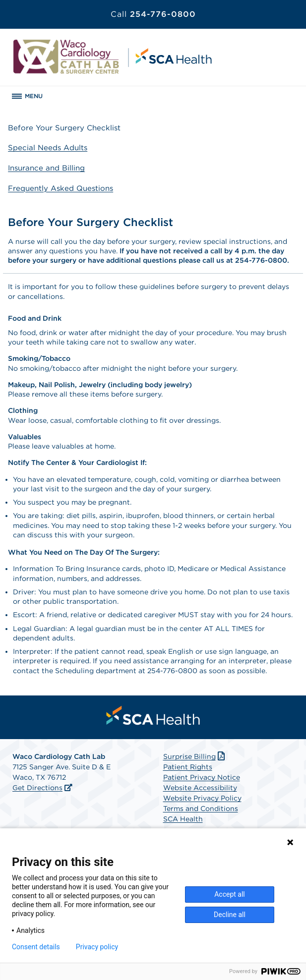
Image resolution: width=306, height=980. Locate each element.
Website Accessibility (200, 788)
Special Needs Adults (48, 148)
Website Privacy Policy (202, 798)
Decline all (230, 915)
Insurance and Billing (46, 168)
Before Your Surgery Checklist (64, 128)
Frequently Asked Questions (61, 188)
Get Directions (37, 788)
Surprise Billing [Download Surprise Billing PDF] (195, 756)
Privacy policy (97, 947)
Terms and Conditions (201, 808)
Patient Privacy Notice (202, 777)
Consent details (36, 947)
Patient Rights (188, 767)
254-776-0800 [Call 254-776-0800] (153, 14)
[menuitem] (153, 715)
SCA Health (183, 819)
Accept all (230, 894)
